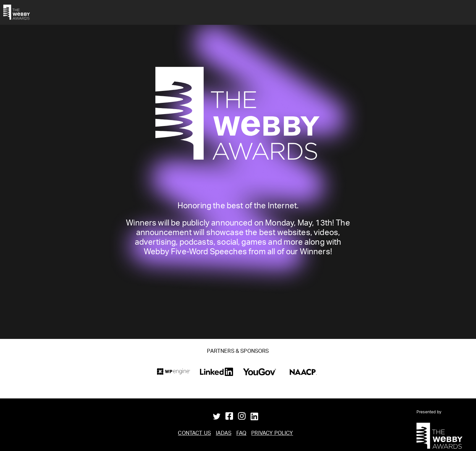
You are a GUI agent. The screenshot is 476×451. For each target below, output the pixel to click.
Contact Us (194, 434)
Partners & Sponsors (238, 352)
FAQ (241, 434)
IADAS (224, 434)
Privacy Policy (272, 434)
